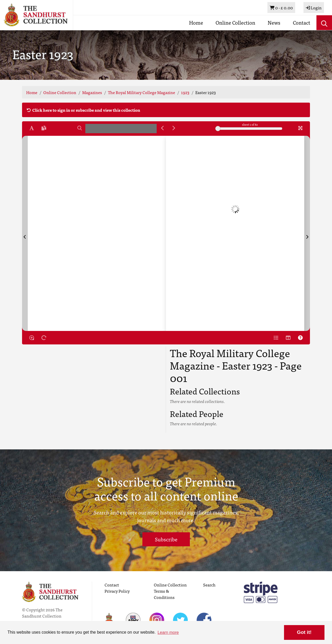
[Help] (300, 338)
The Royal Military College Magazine (141, 92)
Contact (302, 22)
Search (209, 585)
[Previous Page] (25, 233)
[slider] (218, 129)
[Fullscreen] (300, 128)
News (274, 22)
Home (196, 22)
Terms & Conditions (164, 594)
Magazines (92, 92)
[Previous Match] (162, 128)
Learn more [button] (168, 632)
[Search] (80, 128)
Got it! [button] (304, 632)
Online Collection (235, 22)
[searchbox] (121, 129)
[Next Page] (307, 233)
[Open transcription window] (44, 128)
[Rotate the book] (44, 338)
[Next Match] (174, 128)
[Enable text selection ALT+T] (32, 128)
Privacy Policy (117, 591)
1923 (185, 92)
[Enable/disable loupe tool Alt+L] (32, 338)
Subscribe (166, 539)
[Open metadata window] (276, 338)
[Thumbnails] (288, 338)
